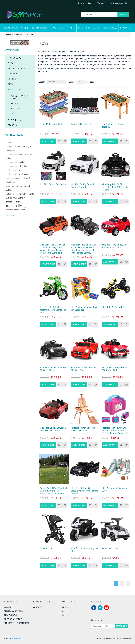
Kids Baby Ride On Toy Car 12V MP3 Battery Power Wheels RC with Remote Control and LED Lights (53, 249)
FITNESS (71, 28)
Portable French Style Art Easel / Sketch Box (83, 429)
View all (10, 216)
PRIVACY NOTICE (11, 615)
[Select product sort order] (57, 82)
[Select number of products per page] (81, 82)
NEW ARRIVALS (110, 28)
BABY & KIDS (93, 28)
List (129, 82)
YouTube (106, 608)
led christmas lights (25, 194)
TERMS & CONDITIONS (13, 611)
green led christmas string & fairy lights (18, 180)
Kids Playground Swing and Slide (115, 489)
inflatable (10, 194)
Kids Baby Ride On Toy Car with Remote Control (114, 246)
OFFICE (25, 28)
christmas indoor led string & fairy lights (19, 148)
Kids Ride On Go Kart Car (114, 307)
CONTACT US (38, 607)
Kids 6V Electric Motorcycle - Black (84, 550)
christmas (10, 142)
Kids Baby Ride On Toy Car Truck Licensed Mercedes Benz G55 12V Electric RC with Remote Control (83, 249)
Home (8, 34)
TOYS (13, 113)
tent (23, 210)
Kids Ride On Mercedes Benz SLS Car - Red (85, 369)
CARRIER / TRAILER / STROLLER (20, 97)
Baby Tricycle (46, 548)
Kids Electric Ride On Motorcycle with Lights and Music (53, 310)
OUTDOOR (58, 28)
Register (81, 3)
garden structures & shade (17, 174)
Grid (124, 82)
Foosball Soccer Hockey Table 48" (113, 125)
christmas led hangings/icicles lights (19, 156)
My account (67, 607)
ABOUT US (8, 607)
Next (128, 584)
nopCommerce (17, 639)
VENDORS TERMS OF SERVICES (17, 623)
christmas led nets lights (17, 162)
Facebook (94, 608)
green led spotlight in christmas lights (20, 188)
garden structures (14, 170)
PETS (81, 28)
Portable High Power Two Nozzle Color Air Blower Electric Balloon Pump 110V (115, 430)
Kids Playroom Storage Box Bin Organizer (84, 308)
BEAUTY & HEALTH (41, 28)
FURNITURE (16, 103)
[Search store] (99, 14)
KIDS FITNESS (17, 108)
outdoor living (16, 206)
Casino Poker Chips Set (82, 124)
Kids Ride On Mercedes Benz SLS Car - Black (54, 369)
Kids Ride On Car (110, 548)
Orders (65, 611)
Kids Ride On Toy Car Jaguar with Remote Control (53, 429)
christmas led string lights (17, 166)
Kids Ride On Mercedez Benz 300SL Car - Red (115, 369)
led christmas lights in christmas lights (16, 200)
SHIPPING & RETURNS (13, 619)
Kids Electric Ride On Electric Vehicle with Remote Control (85, 491)
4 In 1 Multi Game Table (51, 124)
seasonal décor (12, 210)
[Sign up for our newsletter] (103, 626)
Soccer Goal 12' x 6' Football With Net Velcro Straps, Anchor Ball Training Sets (54, 491)
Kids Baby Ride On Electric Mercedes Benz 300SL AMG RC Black (115, 187)
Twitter (100, 608)
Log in (91, 3)
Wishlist (65, 615)
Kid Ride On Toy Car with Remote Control (83, 186)
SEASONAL (125, 28)
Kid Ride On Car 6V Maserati (54, 184)
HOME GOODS (11, 28)
